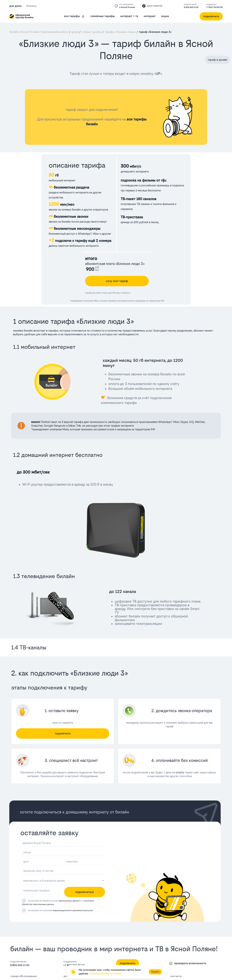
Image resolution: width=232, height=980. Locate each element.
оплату (180, 772)
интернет (150, 16)
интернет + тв (129, 16)
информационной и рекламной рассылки (73, 910)
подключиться (85, 892)
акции (165, 16)
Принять (155, 972)
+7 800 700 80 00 (214, 7)
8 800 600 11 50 (191, 7)
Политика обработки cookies (105, 974)
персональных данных (69, 901)
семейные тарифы (103, 16)
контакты (176, 976)
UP (158, 74)
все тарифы (75, 16)
